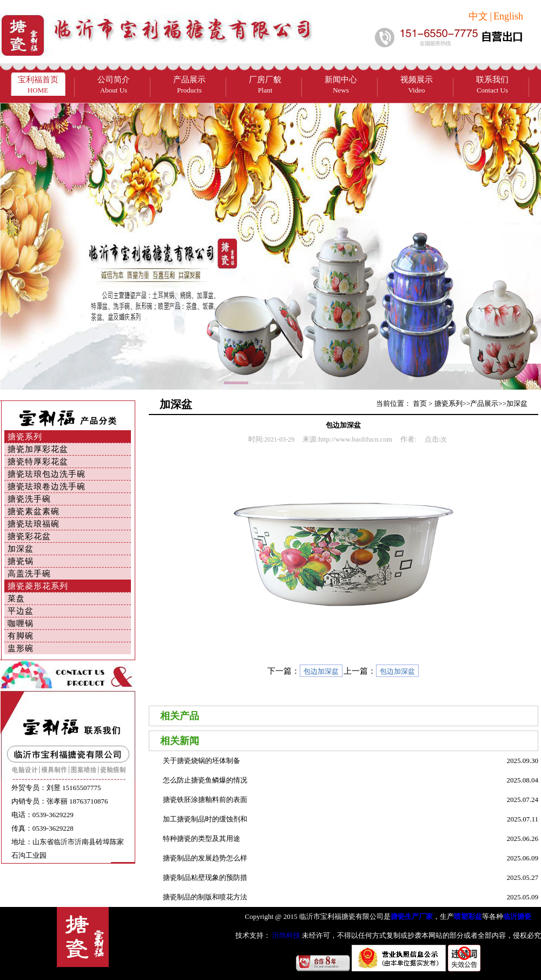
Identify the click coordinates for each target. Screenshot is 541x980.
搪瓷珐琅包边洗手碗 (47, 474)
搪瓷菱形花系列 (38, 586)
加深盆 (21, 549)
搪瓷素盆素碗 (34, 511)
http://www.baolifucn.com (355, 439)
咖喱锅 (21, 623)
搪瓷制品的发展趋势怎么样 (205, 858)
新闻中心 (341, 85)
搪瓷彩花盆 (29, 536)
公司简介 (114, 85)
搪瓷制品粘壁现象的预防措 (205, 877)
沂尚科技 (285, 935)
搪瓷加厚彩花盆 (38, 449)
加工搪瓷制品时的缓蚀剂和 (205, 819)
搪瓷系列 (25, 437)
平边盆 (21, 611)
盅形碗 (21, 648)
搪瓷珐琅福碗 (34, 524)
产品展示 (189, 85)
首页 (420, 403)
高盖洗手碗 (29, 574)
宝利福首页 (38, 85)
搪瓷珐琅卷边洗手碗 (47, 486)
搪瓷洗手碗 (29, 499)
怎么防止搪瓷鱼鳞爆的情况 (205, 780)
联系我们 (492, 85)
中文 (478, 16)
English (508, 16)
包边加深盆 (321, 671)
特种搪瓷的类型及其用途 (202, 838)
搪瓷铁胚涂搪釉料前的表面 (205, 800)
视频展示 (417, 85)
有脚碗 (21, 636)
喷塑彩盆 (468, 916)
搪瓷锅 (21, 561)
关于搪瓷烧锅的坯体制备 (202, 761)
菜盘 (16, 598)
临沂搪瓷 (517, 916)
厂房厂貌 (265, 85)
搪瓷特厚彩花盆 (38, 462)
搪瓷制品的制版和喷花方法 (205, 897)
